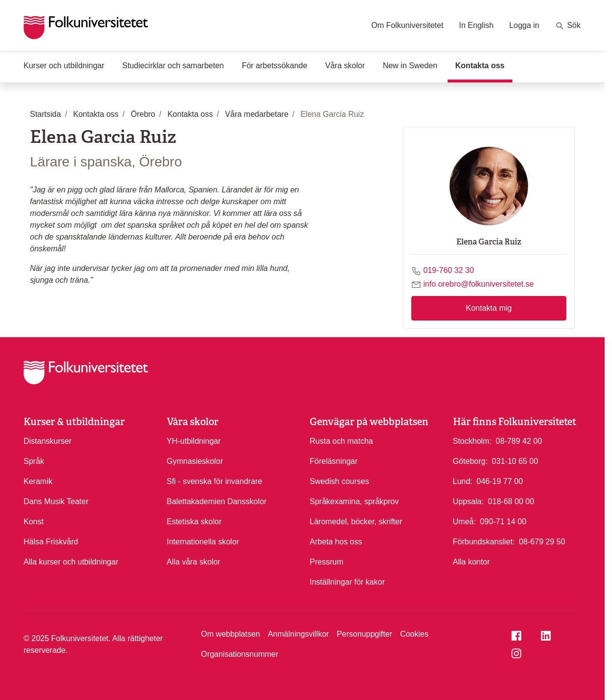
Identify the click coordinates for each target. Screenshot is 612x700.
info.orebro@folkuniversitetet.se (478, 284)
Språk (34, 461)
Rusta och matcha (341, 441)
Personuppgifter (364, 634)
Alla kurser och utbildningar (71, 562)
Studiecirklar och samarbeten (173, 66)
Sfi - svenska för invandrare (215, 481)
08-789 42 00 (519, 440)
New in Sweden (410, 66)
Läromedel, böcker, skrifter (356, 522)
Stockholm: (472, 441)
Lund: (463, 481)
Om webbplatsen (231, 634)
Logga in (524, 25)
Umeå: (465, 522)
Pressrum (326, 562)
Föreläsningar (334, 461)
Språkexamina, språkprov (354, 501)
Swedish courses (339, 481)
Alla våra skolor (194, 562)
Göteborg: (470, 461)
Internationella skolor (203, 542)
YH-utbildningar (194, 441)
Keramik (38, 481)
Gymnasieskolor (195, 461)
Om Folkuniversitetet (408, 25)
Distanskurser (48, 441)
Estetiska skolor (194, 522)
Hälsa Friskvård (51, 542)
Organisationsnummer (240, 654)
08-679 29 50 (542, 541)
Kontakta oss (484, 65)
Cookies (414, 634)
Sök (568, 26)
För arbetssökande (275, 66)
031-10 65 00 (515, 460)
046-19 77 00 (500, 481)
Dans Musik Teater (56, 501)
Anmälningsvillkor (299, 634)
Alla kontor (472, 562)
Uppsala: (468, 501)
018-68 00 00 (511, 501)
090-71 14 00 (503, 521)
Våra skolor (345, 66)
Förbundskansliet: (484, 542)
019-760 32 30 (448, 270)
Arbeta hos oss (336, 542)
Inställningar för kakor (347, 582)
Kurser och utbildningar (64, 66)
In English (476, 25)
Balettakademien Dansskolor (217, 501)
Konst (34, 522)
